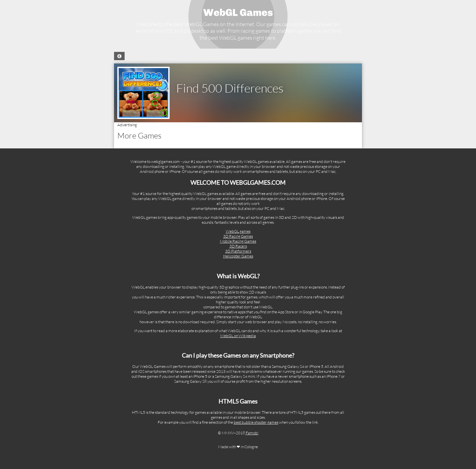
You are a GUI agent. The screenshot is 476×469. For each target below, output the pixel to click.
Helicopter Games (238, 256)
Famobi (252, 433)
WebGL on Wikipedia (238, 336)
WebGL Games (238, 13)
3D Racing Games (238, 236)
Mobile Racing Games (238, 241)
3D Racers (238, 246)
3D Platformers (238, 251)
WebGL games (238, 231)
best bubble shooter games (256, 422)
